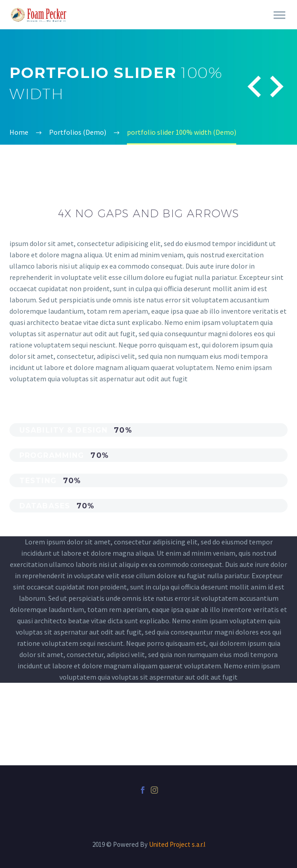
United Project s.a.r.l (177, 844)
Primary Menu (279, 15)
